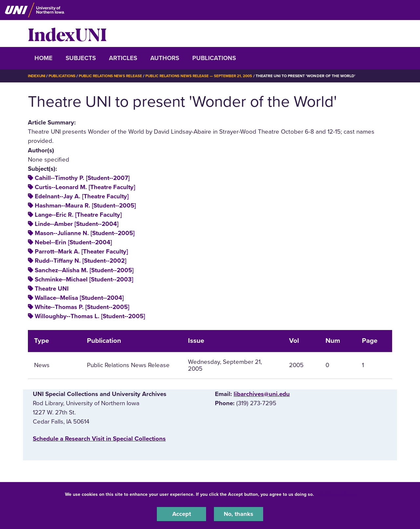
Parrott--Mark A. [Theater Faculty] (81, 252)
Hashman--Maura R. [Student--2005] (85, 206)
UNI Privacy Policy (336, 494)
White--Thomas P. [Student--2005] (82, 307)
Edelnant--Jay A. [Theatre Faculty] (82, 196)
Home (43, 58)
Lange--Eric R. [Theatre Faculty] (78, 215)
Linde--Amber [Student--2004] (77, 224)
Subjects (81, 58)
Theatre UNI (52, 289)
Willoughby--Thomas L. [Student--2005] (90, 316)
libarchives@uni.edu (262, 394)
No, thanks (239, 514)
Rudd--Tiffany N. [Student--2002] (81, 261)
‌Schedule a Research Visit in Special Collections (99, 439)
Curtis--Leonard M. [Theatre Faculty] (85, 187)
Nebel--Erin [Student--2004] (73, 242)
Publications (214, 58)
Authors (165, 58)
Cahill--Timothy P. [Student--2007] (82, 178)
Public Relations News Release (113, 76)
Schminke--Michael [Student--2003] (84, 279)
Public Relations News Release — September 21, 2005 (203, 76)
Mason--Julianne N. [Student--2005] (85, 233)
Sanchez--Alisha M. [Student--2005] (84, 270)
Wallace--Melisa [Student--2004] (79, 298)
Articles (123, 58)
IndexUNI (67, 33)
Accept (181, 514)
